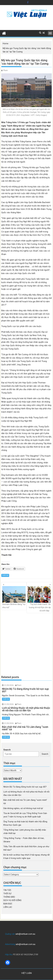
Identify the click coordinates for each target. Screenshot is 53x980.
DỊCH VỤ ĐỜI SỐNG (12, 900)
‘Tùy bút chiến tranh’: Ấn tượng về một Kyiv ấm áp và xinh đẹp (39, 599)
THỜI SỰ (5, 575)
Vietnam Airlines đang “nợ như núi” (14, 597)
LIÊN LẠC (8, 907)
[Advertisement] (26, 644)
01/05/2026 (9, 685)
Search (7, 750)
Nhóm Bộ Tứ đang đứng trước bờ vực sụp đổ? (25, 787)
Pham (6, 70)
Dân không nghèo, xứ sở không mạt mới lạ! (23, 808)
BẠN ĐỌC (8, 904)
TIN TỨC (7, 890)
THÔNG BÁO (9, 897)
